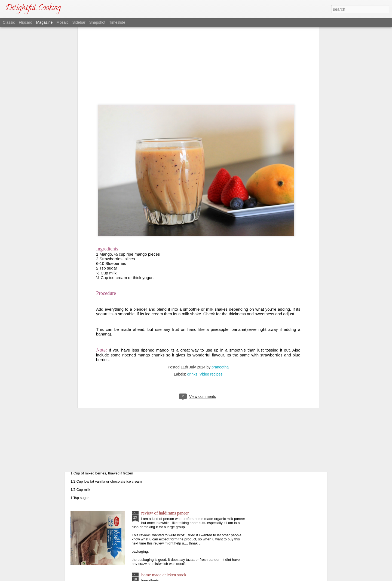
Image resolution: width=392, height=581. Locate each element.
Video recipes (211, 285)
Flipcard (26, 22)
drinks (192, 285)
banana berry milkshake (101, 451)
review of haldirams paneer (165, 513)
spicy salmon (153, 389)
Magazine (45, 22)
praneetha (220, 278)
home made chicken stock (164, 575)
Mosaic (62, 22)
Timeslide (117, 22)
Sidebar (79, 22)
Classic (9, 22)
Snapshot (97, 22)
